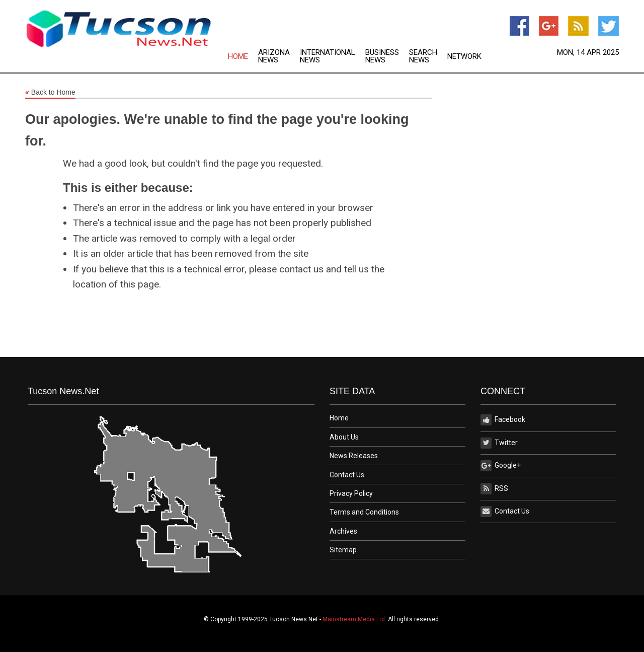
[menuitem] (243, 56)
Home (238, 57)
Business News (382, 56)
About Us (344, 437)
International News (328, 56)
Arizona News (274, 56)
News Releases (354, 456)
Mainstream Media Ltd (354, 619)
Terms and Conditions (364, 512)
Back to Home (50, 93)
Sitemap (343, 550)
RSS (494, 489)
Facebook (503, 420)
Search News (423, 56)
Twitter (499, 443)
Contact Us (347, 475)
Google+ (501, 466)
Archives (343, 531)
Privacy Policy (351, 493)
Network (464, 57)
